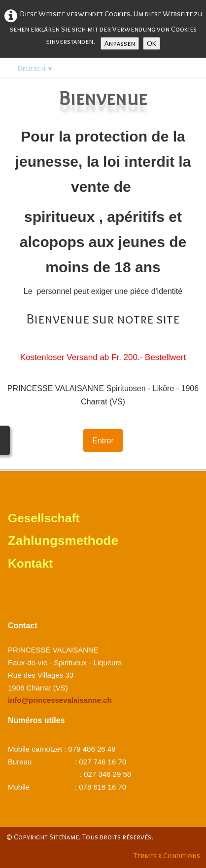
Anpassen (120, 43)
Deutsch (35, 69)
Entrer (103, 441)
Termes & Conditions (167, 856)
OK (152, 43)
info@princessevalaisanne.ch (60, 700)
